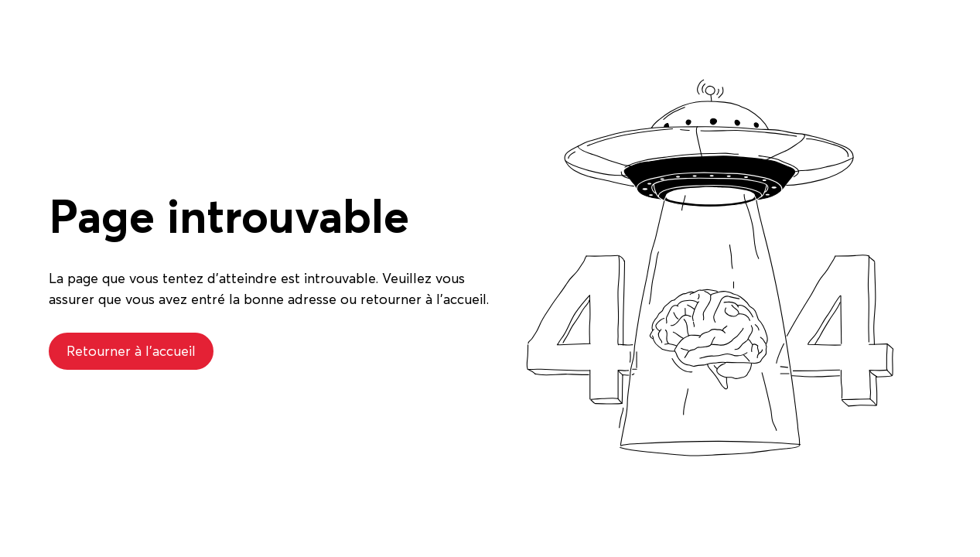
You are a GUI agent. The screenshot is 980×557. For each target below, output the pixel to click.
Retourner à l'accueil (131, 351)
